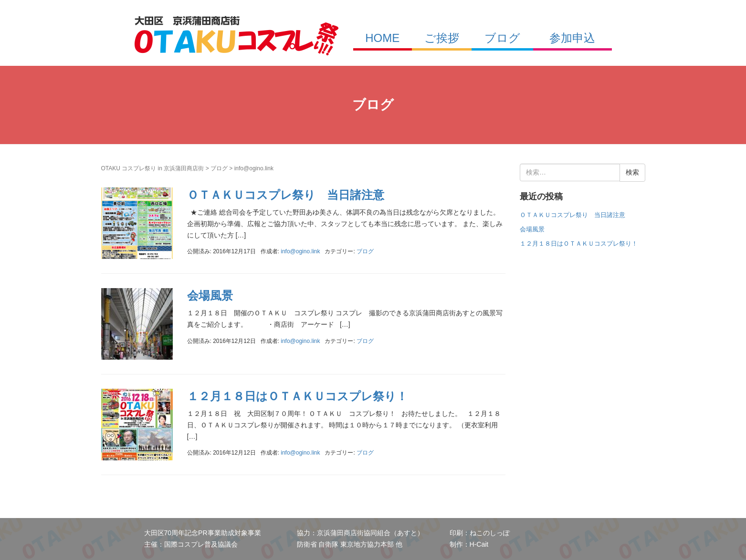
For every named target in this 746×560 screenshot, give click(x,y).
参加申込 (572, 38)
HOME (382, 38)
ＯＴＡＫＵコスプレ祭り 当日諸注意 (286, 195)
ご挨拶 (442, 38)
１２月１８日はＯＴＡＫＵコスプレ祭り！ (297, 396)
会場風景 (210, 296)
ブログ (502, 38)
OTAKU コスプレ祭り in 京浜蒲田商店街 (153, 168)
